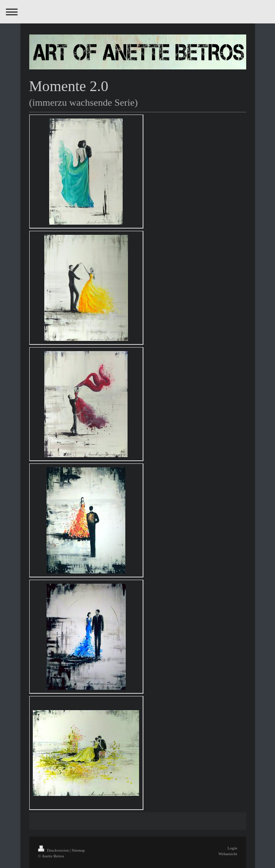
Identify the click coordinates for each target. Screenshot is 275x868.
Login (232, 848)
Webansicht (228, 854)
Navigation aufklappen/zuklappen (137, 12)
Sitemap (78, 850)
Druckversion (54, 850)
